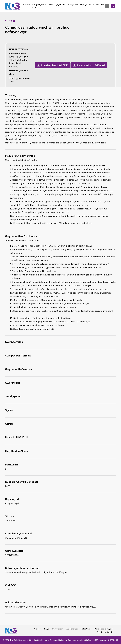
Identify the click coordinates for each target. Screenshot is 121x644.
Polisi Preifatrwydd (103, 629)
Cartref (27, 5)
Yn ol (12, 21)
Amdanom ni (72, 629)
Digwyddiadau (87, 5)
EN (107, 6)
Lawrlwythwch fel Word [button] (91, 65)
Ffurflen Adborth (105, 632)
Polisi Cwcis (86, 629)
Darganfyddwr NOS (39, 6)
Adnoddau (100, 5)
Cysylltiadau (60, 5)
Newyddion (73, 5)
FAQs (50, 5)
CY (113, 6)
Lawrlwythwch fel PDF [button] (54, 65)
